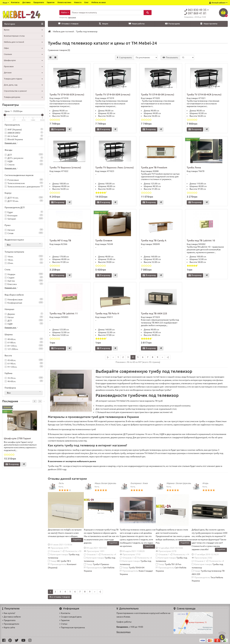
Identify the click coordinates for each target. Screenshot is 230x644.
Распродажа (172, 24)
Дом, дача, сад (23, 85)
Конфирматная (24, 303)
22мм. (24, 263)
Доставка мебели (11, 617)
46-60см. (24, 381)
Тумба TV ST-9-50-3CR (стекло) (67, 94)
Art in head (24, 136)
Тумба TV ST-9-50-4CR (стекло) (204, 94)
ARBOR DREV (24, 133)
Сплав (24, 233)
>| (168, 357)
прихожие (72, 17)
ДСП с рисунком (24, 158)
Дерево (24, 314)
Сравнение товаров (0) (59, 50)
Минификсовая (24, 299)
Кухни (23, 30)
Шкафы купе (23, 60)
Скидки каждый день (70, 617)
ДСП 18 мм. (24, 201)
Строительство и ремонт (23, 91)
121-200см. (24, 349)
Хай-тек (24, 281)
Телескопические (24, 183)
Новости (78, 2)
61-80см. (24, 342)
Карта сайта (9, 627)
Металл (24, 230)
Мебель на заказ (99, 2)
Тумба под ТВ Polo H (107, 313)
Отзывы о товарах (68, 24)
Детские (23, 73)
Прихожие (23, 66)
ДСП (24, 155)
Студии (24, 277)
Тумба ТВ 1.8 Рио (173, 564)
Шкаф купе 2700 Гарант (17, 438)
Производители (11, 624)
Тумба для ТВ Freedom (154, 167)
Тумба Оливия (104, 240)
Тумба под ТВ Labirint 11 (64, 313)
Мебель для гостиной (23, 42)
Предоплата (39, 2)
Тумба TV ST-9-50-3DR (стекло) (113, 94)
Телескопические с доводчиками (24, 186)
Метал (24, 317)
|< (108, 357)
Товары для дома (23, 97)
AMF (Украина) (24, 129)
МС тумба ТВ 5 (64, 561)
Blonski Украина (24, 139)
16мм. (24, 256)
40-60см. (24, 339)
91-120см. (24, 367)
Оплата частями (64, 2)
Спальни (23, 54)
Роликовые (24, 180)
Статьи (63, 624)
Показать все (11, 143)
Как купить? (9, 613)
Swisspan (24, 219)
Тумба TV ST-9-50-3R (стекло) (158, 94)
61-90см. (24, 363)
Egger (24, 212)
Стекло (24, 164)
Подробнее (77, 540)
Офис (23, 48)
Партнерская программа (72, 627)
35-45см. (24, 378)
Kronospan (24, 215)
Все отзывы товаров (60, 597)
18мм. (24, 260)
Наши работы (137, 24)
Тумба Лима (194, 167)
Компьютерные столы (23, 36)
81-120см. (24, 346)
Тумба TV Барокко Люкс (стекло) (114, 167)
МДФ (24, 161)
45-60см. (24, 360)
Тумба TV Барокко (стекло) (65, 167)
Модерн (24, 274)
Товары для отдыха (23, 79)
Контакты (15, 2)
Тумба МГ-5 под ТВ (60, 240)
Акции (104, 24)
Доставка (26, 2)
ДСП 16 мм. (24, 198)
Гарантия (51, 2)
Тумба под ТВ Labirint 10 (201, 240)
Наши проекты (209, 24)
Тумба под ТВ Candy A (154, 240)
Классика (24, 284)
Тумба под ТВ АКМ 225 (154, 313)
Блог (86, 2)
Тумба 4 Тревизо (101, 564)
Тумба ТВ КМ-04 (137, 568)
